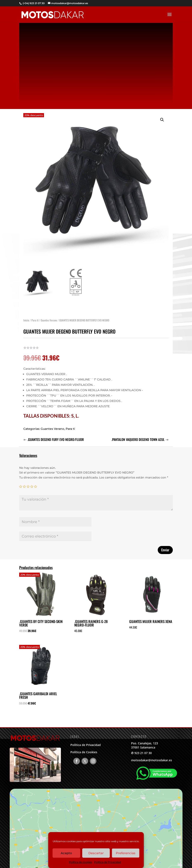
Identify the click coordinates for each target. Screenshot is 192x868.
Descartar (96, 853)
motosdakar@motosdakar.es (152, 760)
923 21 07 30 (143, 753)
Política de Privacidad (108, 862)
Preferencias (126, 853)
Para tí (35, 318)
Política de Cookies (84, 752)
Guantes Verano (49, 318)
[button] (162, 118)
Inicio (26, 318)
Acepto (66, 853)
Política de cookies (81, 862)
